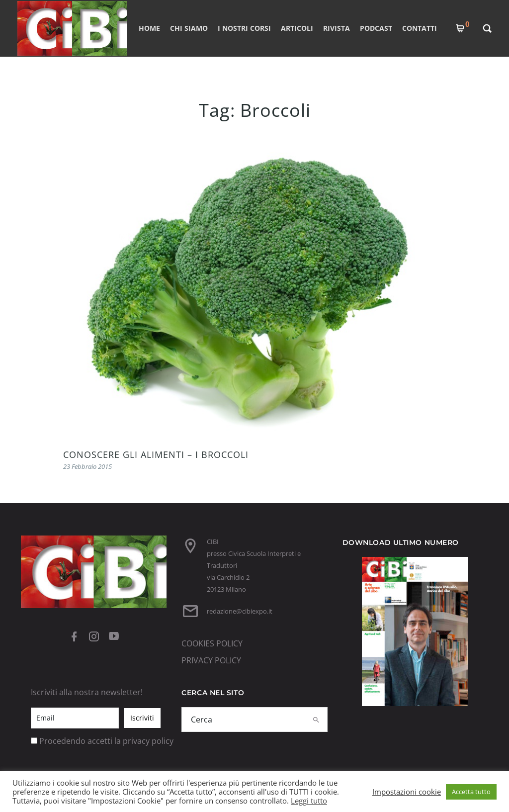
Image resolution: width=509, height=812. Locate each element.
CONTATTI (420, 28)
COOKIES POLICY (212, 643)
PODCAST (376, 28)
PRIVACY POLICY (211, 660)
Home (149, 28)
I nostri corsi (244, 28)
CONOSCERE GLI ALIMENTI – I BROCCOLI (156, 454)
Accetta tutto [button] (471, 792)
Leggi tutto (309, 801)
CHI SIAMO (189, 28)
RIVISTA (337, 28)
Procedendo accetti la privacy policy (106, 741)
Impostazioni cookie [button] (407, 792)
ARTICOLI (297, 28)
